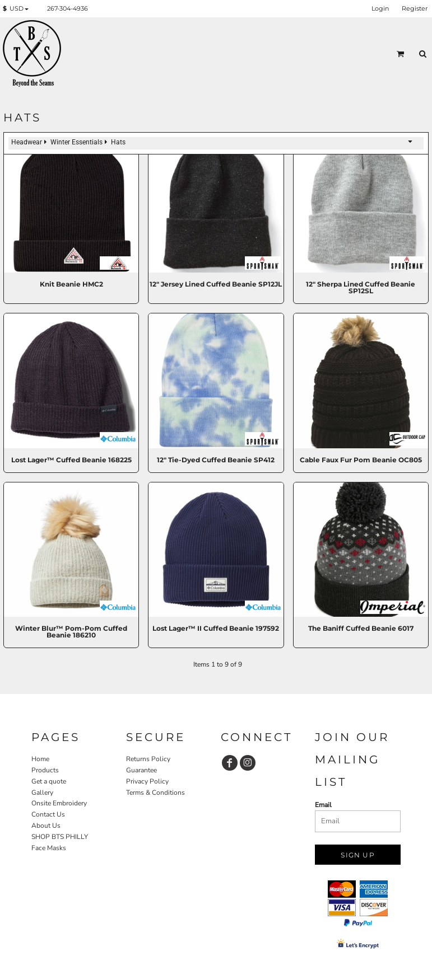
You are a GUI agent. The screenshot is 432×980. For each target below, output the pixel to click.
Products (45, 770)
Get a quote (49, 781)
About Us (46, 826)
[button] (18, 9)
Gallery (42, 793)
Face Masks (49, 848)
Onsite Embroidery (59, 803)
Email (323, 805)
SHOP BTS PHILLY (60, 837)
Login (380, 8)
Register (415, 8)
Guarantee (141, 770)
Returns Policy (148, 759)
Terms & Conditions (155, 793)
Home (40, 759)
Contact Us (48, 814)
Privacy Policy (147, 781)
